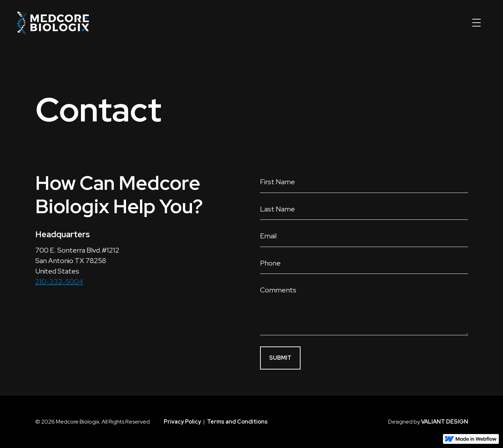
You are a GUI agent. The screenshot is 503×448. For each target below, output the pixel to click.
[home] (53, 23)
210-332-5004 (59, 282)
